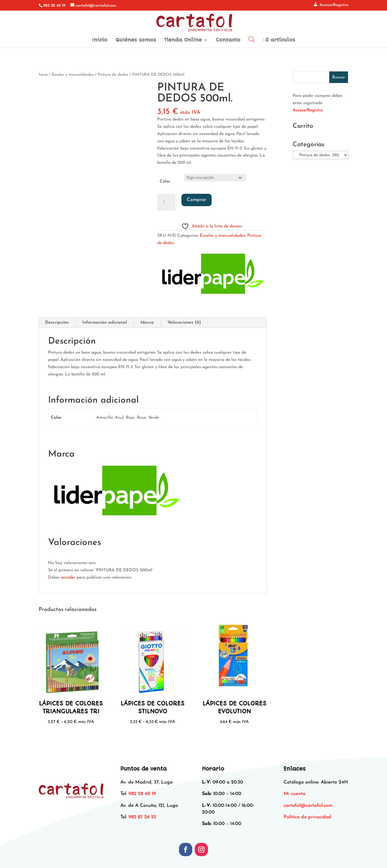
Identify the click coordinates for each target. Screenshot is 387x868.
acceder (68, 578)
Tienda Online (183, 40)
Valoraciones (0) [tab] (184, 323)
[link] (308, 806)
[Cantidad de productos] (166, 202)
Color (165, 182)
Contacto (228, 40)
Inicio (100, 40)
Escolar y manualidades (73, 75)
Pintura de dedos (113, 75)
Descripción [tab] (57, 323)
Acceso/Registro (308, 110)
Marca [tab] (147, 323)
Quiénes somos (136, 40)
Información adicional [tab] (105, 323)
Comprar (197, 200)
